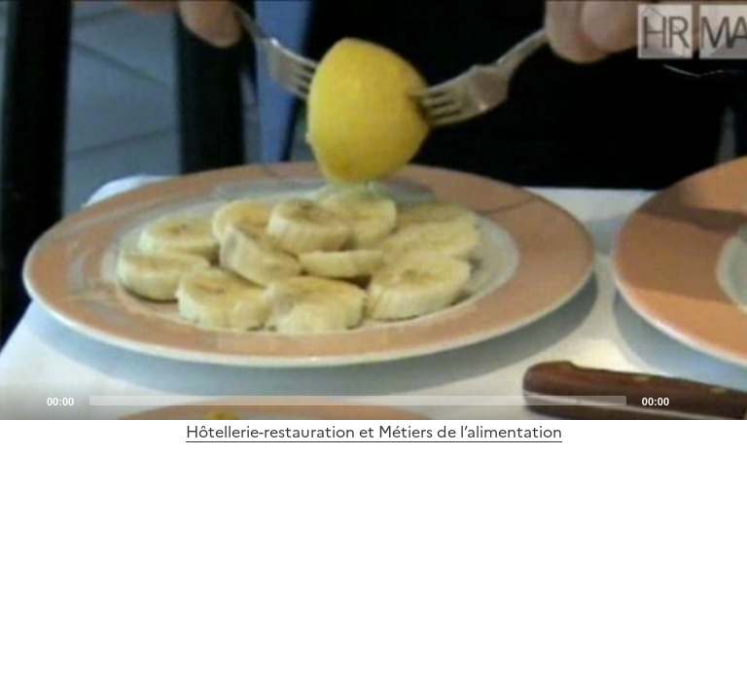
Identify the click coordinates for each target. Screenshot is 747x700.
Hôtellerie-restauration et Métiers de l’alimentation (374, 432)
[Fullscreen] (721, 400)
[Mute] (690, 400)
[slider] (358, 401)
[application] (373, 210)
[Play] (373, 210)
